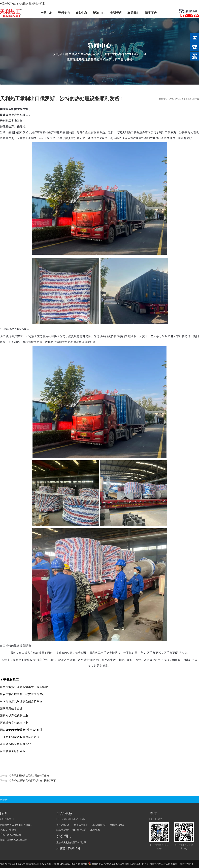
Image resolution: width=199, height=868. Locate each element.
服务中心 (81, 13)
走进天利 (116, 13)
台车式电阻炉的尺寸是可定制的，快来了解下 (33, 780)
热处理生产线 (117, 825)
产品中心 (46, 13)
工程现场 (95, 830)
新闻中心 (99, 13)
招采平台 (151, 13)
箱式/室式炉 (63, 830)
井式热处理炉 (99, 825)
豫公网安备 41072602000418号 (106, 864)
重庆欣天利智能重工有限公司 (71, 842)
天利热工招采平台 (68, 848)
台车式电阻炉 (81, 825)
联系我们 (133, 13)
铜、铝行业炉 (79, 830)
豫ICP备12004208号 (67, 864)
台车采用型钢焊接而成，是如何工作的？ (30, 775)
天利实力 (64, 13)
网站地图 (83, 864)
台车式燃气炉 (63, 825)
